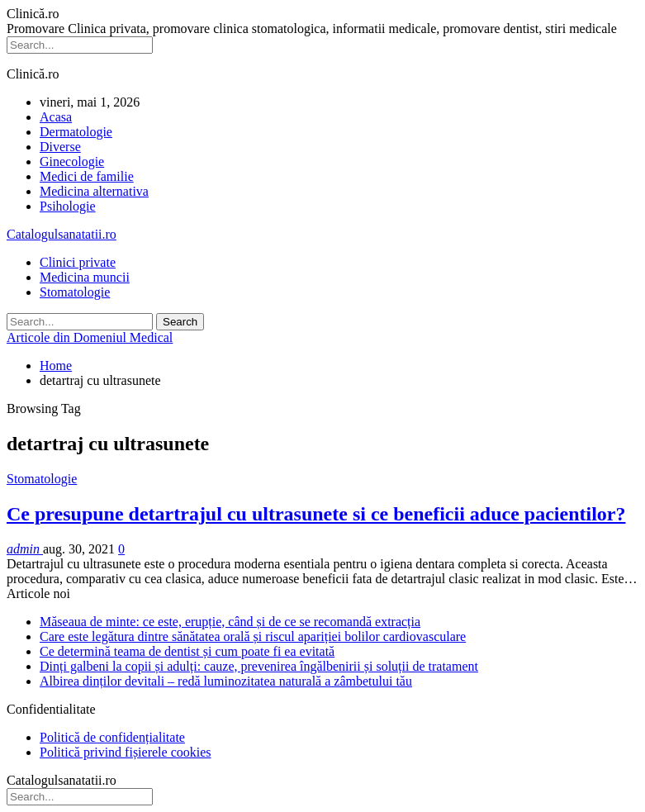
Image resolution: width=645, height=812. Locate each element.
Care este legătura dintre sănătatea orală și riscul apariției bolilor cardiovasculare (253, 636)
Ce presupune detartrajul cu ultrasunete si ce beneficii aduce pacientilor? (316, 514)
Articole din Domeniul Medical (90, 337)
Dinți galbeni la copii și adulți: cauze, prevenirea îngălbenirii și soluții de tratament (259, 666)
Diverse (60, 147)
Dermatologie (76, 132)
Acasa (56, 117)
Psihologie (68, 206)
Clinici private (78, 262)
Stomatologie (75, 292)
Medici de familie (87, 176)
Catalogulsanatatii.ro (62, 234)
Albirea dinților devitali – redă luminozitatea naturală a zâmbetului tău (226, 681)
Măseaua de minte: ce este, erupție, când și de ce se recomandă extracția (230, 622)
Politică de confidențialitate (112, 737)
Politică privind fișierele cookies (126, 752)
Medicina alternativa (94, 191)
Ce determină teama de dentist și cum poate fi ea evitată (187, 651)
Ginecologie (72, 161)
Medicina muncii (85, 277)
